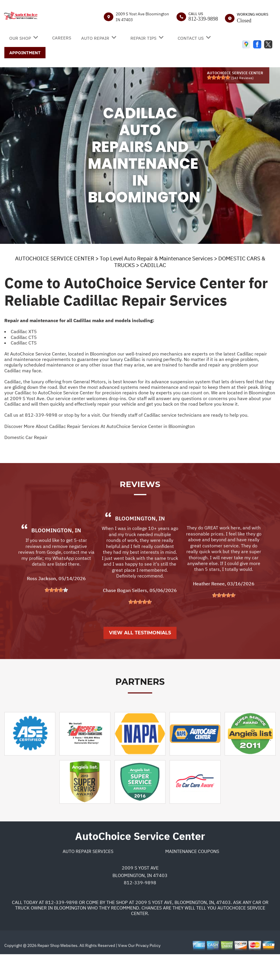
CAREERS (62, 38)
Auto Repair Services (88, 875)
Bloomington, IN (56, 554)
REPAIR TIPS (143, 38)
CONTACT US (191, 38)
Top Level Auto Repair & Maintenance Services (156, 258)
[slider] (219, 77)
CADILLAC (153, 265)
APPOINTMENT (25, 53)
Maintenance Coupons (192, 875)
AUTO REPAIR (95, 38)
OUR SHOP (20, 38)
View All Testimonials (140, 657)
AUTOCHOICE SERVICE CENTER (55, 258)
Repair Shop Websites (57, 969)
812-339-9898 (203, 19)
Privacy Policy (148, 969)
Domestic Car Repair (26, 437)
